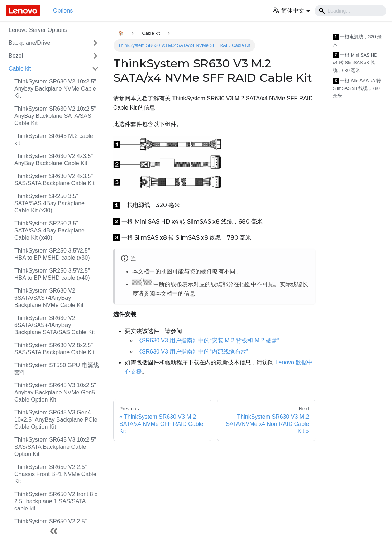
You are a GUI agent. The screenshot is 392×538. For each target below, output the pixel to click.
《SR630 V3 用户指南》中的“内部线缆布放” (192, 352)
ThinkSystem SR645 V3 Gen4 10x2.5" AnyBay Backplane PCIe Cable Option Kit (56, 420)
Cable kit (20, 69)
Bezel (16, 56)
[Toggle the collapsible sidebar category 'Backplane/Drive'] (95, 43)
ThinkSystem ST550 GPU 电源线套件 (57, 369)
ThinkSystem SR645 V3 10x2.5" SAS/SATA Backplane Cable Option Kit (55, 447)
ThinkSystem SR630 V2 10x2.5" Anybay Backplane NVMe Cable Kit (55, 89)
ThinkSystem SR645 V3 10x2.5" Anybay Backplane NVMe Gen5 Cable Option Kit (55, 392)
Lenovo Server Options (38, 30)
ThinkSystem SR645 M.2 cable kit (54, 140)
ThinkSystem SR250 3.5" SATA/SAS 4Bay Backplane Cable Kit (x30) (49, 203)
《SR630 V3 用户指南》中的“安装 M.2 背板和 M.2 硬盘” (208, 340)
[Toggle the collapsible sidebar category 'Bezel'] (95, 56)
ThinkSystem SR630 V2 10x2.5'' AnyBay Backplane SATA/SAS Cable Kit (55, 116)
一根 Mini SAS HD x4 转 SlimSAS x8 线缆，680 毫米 (355, 63)
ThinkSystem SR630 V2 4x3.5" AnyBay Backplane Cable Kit (54, 160)
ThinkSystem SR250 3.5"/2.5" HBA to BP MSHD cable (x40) (52, 274)
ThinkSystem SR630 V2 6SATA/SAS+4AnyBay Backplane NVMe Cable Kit (49, 298)
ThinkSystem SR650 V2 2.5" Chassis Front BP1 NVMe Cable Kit (55, 474)
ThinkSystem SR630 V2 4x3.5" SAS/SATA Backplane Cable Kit (54, 180)
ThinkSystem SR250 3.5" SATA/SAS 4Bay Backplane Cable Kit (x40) (49, 230)
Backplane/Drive (30, 43)
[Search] (350, 11)
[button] (291, 11)
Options (63, 11)
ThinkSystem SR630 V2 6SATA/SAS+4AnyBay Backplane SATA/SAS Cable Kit (54, 325)
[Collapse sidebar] (54, 531)
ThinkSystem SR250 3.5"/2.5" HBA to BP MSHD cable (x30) (52, 254)
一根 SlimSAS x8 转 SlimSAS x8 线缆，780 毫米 (357, 88)
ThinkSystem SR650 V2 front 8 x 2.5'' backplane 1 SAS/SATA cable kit (56, 501)
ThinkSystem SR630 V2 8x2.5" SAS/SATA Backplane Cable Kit (54, 349)
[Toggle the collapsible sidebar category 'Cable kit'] (95, 69)
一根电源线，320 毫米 (357, 41)
